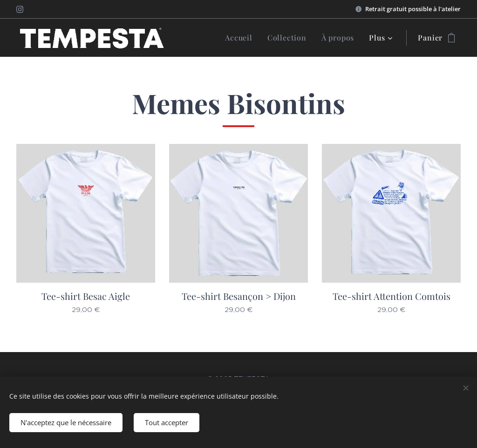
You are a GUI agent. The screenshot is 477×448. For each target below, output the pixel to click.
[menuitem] (241, 38)
